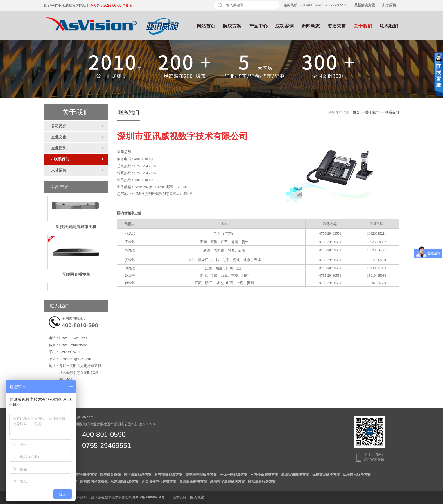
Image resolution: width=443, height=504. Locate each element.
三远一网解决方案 (234, 475)
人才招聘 (59, 170)
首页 (356, 112)
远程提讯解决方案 (357, 475)
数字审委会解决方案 (81, 475)
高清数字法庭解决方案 (227, 482)
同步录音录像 (110, 475)
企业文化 (59, 137)
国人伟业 (197, 497)
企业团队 (59, 148)
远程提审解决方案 (326, 475)
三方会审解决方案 (264, 475)
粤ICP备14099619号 (148, 497)
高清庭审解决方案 (193, 482)
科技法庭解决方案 (168, 475)
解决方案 (232, 26)
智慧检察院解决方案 (201, 475)
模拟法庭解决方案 (262, 482)
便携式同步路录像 (94, 482)
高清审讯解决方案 (295, 475)
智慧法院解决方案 (125, 482)
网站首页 (206, 26)
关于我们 (363, 26)
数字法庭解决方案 (138, 475)
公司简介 (59, 126)
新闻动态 (311, 26)
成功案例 (284, 26)
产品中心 (258, 26)
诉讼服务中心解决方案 (159, 482)
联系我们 (389, 26)
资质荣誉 (337, 26)
